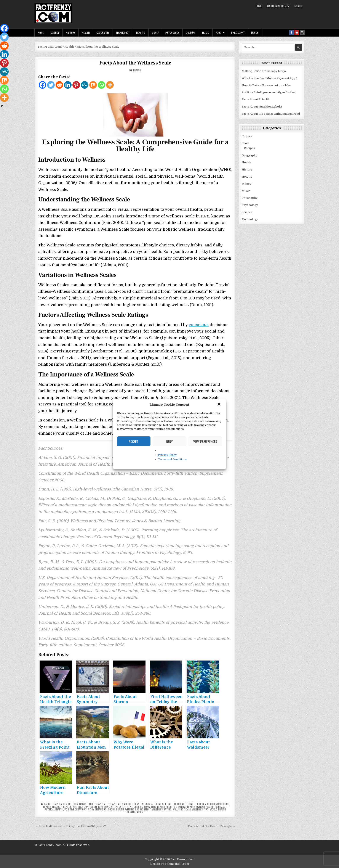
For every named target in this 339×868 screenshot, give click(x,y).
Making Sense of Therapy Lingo (264, 71)
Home (259, 6)
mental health (187, 807)
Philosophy (238, 33)
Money (155, 33)
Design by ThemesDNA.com (170, 864)
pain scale (221, 807)
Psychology (172, 33)
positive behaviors (76, 809)
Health (86, 33)
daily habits (60, 804)
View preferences (205, 441)
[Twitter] (51, 85)
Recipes (249, 148)
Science (55, 33)
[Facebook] (42, 85)
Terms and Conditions (172, 460)
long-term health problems (161, 807)
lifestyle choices (133, 807)
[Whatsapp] (102, 85)
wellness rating (162, 809)
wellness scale (182, 809)
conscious (199, 325)
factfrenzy (109, 804)
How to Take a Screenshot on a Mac (266, 85)
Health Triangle (53, 807)
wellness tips (200, 809)
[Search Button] (302, 33)
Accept (134, 441)
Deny (169, 441)
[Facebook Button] (291, 33)
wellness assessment (138, 809)
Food (219, 33)
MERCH (298, 6)
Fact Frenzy (46, 845)
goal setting (164, 804)
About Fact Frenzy (278, 6)
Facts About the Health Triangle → (212, 826)
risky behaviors (97, 809)
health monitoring (218, 804)
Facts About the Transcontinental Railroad (271, 114)
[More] (110, 85)
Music (206, 33)
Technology (123, 33)
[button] (219, 405)
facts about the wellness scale (136, 804)
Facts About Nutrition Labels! (262, 107)
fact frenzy (94, 804)
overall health (205, 807)
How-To (141, 33)
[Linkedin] (68, 85)
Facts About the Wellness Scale (135, 63)
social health (116, 809)
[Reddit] (59, 85)
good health (180, 804)
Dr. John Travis (77, 804)
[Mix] (93, 85)
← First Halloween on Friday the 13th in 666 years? (70, 826)
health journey (197, 804)
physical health (54, 809)
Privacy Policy (167, 455)
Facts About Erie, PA (256, 99)
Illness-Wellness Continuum (80, 807)
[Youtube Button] (297, 33)
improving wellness (110, 807)
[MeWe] (85, 85)
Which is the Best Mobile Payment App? (269, 78)
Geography (103, 33)
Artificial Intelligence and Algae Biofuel (269, 92)
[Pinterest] (76, 85)
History (71, 33)
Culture (191, 33)
